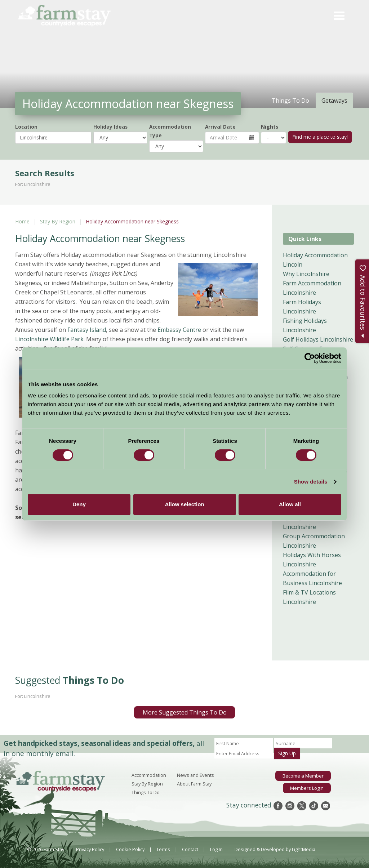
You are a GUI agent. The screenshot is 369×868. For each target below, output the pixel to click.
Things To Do (146, 792)
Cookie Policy (130, 849)
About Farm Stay (194, 784)
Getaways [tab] (334, 101)
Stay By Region (58, 221)
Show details (311, 482)
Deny (79, 504)
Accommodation (149, 775)
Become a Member (303, 776)
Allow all (290, 504)
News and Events (195, 775)
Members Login (307, 788)
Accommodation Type (170, 131)
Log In (216, 849)
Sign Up (287, 753)
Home (22, 221)
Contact (190, 849)
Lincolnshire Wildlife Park (49, 339)
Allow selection (184, 504)
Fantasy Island (87, 330)
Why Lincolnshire (306, 274)
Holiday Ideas (110, 127)
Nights (270, 127)
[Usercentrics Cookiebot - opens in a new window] (310, 358)
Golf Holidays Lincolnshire (318, 339)
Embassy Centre (179, 330)
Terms (163, 849)
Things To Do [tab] (290, 101)
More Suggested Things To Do (185, 712)
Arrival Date (220, 127)
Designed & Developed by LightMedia (275, 849)
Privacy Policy (90, 849)
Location (26, 127)
